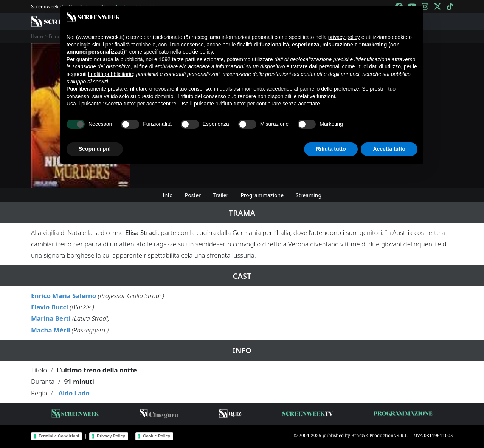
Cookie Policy (157, 436)
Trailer (221, 195)
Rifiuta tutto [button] (331, 149)
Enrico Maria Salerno (64, 296)
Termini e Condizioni (59, 436)
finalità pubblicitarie (111, 74)
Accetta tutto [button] (389, 149)
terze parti (184, 59)
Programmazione (262, 195)
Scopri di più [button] (95, 149)
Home (37, 36)
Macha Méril (50, 330)
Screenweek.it (47, 6)
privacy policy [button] (344, 37)
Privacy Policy (111, 436)
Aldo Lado (74, 393)
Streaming (309, 195)
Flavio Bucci (50, 307)
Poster (193, 195)
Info (168, 195)
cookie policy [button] (198, 52)
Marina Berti (51, 318)
